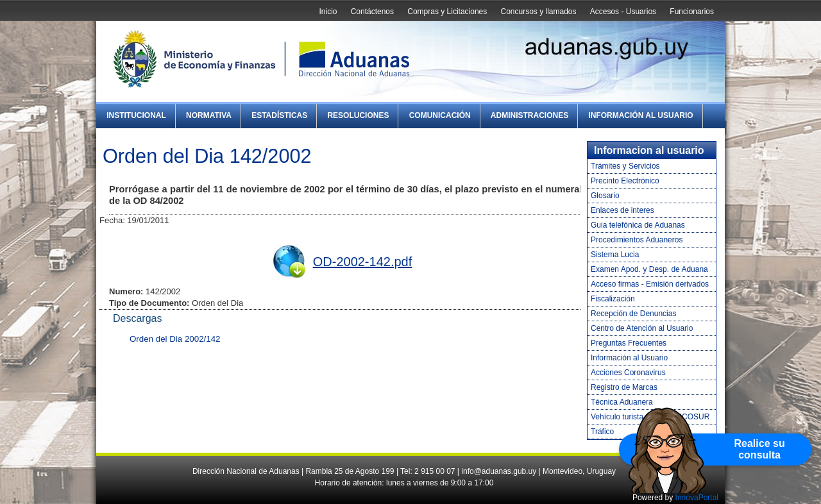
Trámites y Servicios (625, 166)
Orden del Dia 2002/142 (175, 339)
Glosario (605, 196)
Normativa (209, 115)
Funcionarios (692, 12)
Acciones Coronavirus (628, 373)
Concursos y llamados (538, 12)
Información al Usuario (640, 115)
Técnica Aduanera (622, 402)
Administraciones (529, 115)
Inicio (328, 12)
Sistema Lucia (615, 255)
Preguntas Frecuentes (629, 343)
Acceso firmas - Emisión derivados (650, 284)
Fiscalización (613, 299)
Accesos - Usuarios (623, 12)
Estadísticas (279, 115)
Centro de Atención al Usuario (642, 328)
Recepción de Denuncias (633, 314)
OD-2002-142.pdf (363, 262)
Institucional (136, 115)
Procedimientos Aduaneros (637, 240)
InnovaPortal (697, 498)
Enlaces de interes (622, 210)
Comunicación (440, 115)
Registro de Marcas (624, 387)
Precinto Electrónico (625, 181)
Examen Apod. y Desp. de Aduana (649, 269)
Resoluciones (358, 115)
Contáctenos (372, 12)
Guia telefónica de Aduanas (638, 225)
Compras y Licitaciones (447, 12)
